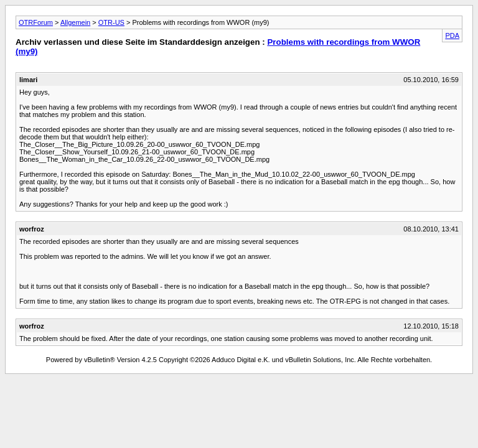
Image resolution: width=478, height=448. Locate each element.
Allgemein (75, 22)
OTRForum (36, 22)
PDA (452, 35)
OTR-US (111, 22)
